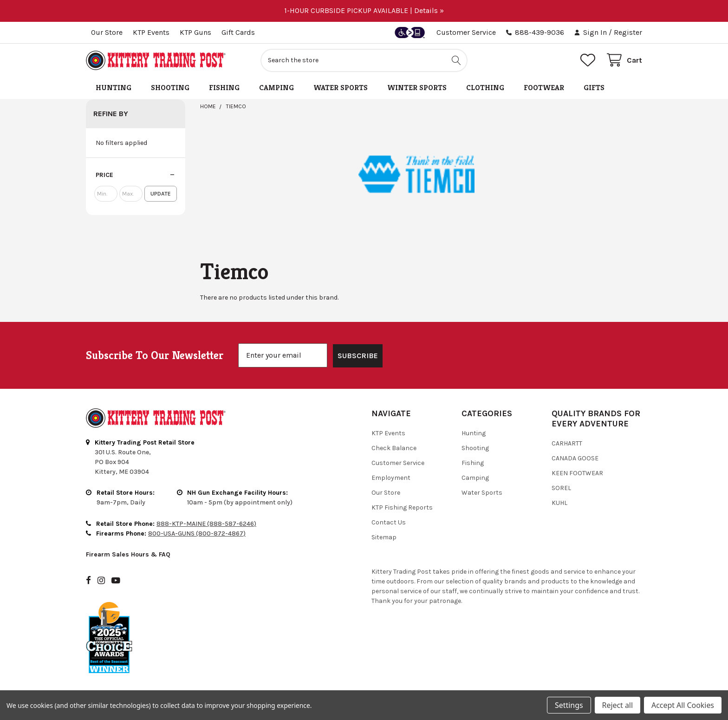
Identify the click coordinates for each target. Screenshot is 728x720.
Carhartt (567, 443)
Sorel (561, 488)
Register (628, 32)
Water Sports (341, 88)
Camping (276, 88)
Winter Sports (417, 88)
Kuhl (559, 503)
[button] (136, 175)
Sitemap (384, 537)
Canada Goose (575, 458)
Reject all (617, 705)
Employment (391, 478)
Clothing (485, 88)
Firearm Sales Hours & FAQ (128, 554)
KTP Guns (195, 32)
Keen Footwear (577, 473)
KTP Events (151, 32)
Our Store (107, 32)
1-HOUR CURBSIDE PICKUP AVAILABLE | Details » (364, 10)
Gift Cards (238, 32)
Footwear (544, 88)
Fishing (224, 88)
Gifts (594, 88)
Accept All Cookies (683, 705)
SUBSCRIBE (358, 356)
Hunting (114, 88)
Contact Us (389, 522)
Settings (569, 705)
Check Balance (394, 448)
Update (161, 194)
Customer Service (466, 32)
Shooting (170, 88)
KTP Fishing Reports (402, 507)
